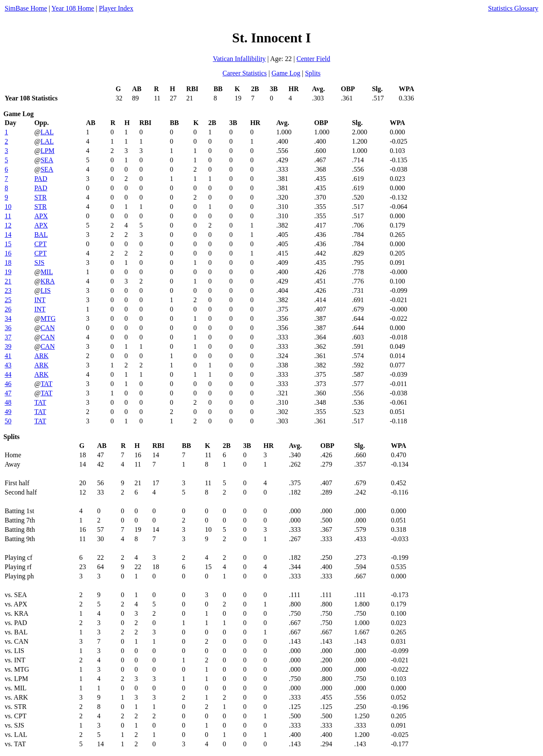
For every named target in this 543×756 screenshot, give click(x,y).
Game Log (286, 73)
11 (8, 216)
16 (8, 253)
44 (8, 374)
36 (8, 328)
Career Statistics (244, 73)
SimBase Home (26, 8)
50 (8, 421)
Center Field (313, 59)
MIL (47, 272)
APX (41, 216)
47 (8, 393)
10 (8, 207)
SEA (47, 160)
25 (8, 300)
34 (8, 318)
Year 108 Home (73, 8)
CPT (40, 244)
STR (40, 197)
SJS (39, 263)
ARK (42, 356)
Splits (313, 73)
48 (8, 402)
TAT (47, 384)
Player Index (116, 8)
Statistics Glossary (513, 8)
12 (8, 225)
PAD (41, 179)
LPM (48, 151)
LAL (47, 132)
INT (40, 300)
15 (8, 244)
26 (8, 309)
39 (8, 346)
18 (8, 263)
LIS (46, 290)
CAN (48, 328)
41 (8, 356)
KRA (48, 281)
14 (8, 235)
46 (8, 384)
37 (8, 337)
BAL (41, 235)
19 (8, 272)
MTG (48, 318)
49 (8, 412)
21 (8, 281)
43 (8, 365)
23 (8, 290)
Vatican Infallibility (239, 59)
